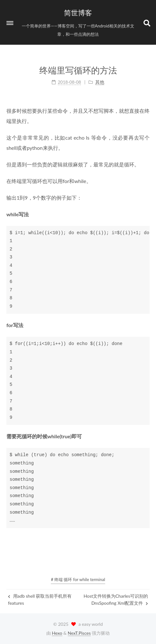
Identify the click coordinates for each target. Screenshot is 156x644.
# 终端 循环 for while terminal (78, 579)
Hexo (57, 633)
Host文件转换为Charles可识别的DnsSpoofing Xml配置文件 (116, 599)
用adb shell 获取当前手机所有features (40, 599)
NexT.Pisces (79, 633)
